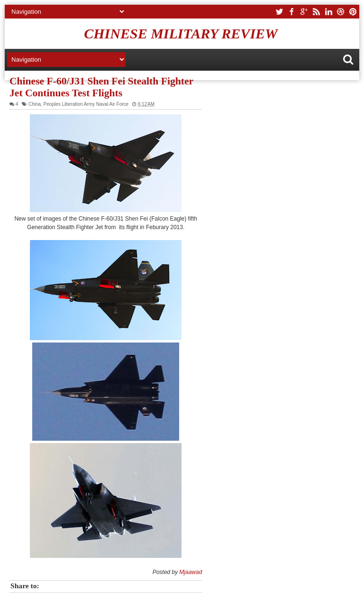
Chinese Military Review (181, 33)
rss (316, 12)
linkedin (328, 12)
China (35, 104)
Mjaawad (191, 572)
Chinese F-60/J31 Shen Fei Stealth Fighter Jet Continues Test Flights (101, 87)
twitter (279, 12)
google (304, 12)
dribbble (341, 12)
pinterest (353, 12)
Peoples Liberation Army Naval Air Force (86, 104)
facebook (291, 12)
